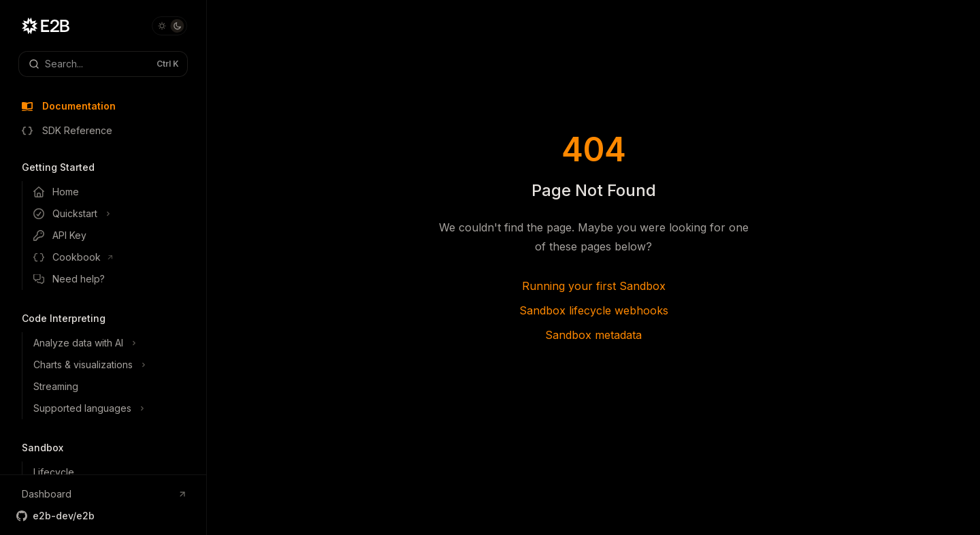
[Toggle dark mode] (169, 26)
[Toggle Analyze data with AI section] (114, 343)
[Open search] (103, 64)
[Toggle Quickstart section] (114, 214)
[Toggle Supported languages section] (114, 408)
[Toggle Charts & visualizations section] (114, 365)
